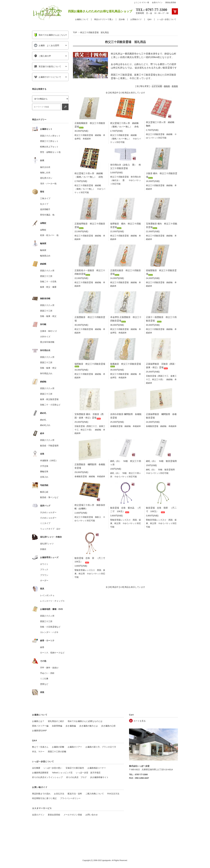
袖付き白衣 (45, 167)
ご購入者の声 (43, 56)
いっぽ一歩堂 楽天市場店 (88, 773)
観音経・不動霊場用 (49, 446)
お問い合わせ (92, 815)
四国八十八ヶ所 (47, 271)
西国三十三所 (46, 276)
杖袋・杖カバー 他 (49, 235)
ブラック (44, 570)
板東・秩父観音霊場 (49, 399)
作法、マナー (38, 752)
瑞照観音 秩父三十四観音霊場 (90, 365)
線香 (42, 647)
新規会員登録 (171, 2)
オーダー (44, 580)
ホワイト (44, 564)
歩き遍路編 (71, 726)
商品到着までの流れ (41, 794)
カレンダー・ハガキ (49, 632)
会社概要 (36, 768)
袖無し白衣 (45, 173)
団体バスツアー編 (40, 726)
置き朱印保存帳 (47, 342)
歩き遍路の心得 (108, 726)
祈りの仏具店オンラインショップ (47, 777)
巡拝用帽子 (45, 209)
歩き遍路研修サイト (99, 777)
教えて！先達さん (40, 747)
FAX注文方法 (113, 794)
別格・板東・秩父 (48, 316)
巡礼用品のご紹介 (56, 721)
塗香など (44, 684)
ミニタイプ (45, 523)
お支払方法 (59, 794)
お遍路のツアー (75, 747)
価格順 (167, 86)
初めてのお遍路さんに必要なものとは (85, 721)
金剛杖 (43, 230)
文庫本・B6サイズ (48, 331)
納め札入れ (45, 425)
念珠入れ (44, 477)
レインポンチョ (47, 595)
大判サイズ (45, 337)
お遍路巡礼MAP (39, 731)
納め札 (43, 420)
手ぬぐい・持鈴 (47, 673)
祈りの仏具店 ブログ (76, 777)
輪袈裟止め (45, 256)
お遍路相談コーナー (97, 768)
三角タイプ (45, 198)
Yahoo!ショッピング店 (62, 773)
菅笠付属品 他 (47, 215)
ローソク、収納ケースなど (52, 653)
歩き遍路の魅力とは (89, 726)
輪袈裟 (43, 250)
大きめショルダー (48, 512)
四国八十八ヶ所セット (50, 136)
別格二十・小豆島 (48, 282)
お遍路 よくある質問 (47, 45)
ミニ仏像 (44, 679)
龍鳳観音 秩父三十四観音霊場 (126, 365)
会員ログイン (157, 2)
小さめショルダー (48, 518)
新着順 (175, 86)
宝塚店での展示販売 (75, 768)
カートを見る (140, 721)
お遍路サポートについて (48, 77)
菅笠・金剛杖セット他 (50, 152)
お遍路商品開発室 (40, 773)
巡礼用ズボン (46, 178)
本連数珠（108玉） (49, 461)
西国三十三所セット (49, 141)
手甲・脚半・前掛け (49, 668)
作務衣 (43, 549)
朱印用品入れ (46, 373)
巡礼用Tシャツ (47, 544)
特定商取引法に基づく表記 (44, 798)
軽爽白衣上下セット (49, 147)
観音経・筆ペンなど (49, 497)
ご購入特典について (95, 794)
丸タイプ (44, 204)
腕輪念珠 (44, 471)
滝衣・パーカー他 (48, 184)
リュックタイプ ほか (50, 529)
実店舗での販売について (48, 66)
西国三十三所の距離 (57, 752)
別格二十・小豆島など (50, 405)
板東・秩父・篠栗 (48, 287)
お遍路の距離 (58, 747)
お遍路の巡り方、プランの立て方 (101, 747)
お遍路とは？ (38, 721)
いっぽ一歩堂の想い (53, 768)
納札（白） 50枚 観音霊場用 (161, 461)
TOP (75, 32)
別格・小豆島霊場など (50, 627)
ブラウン (44, 575)
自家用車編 (57, 726)
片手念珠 (44, 466)
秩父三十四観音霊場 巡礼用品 (94, 32)
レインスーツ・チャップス (52, 601)
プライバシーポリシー (70, 798)
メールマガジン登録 (73, 815)
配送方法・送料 (75, 794)
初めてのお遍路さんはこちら (50, 35)
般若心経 (44, 492)
